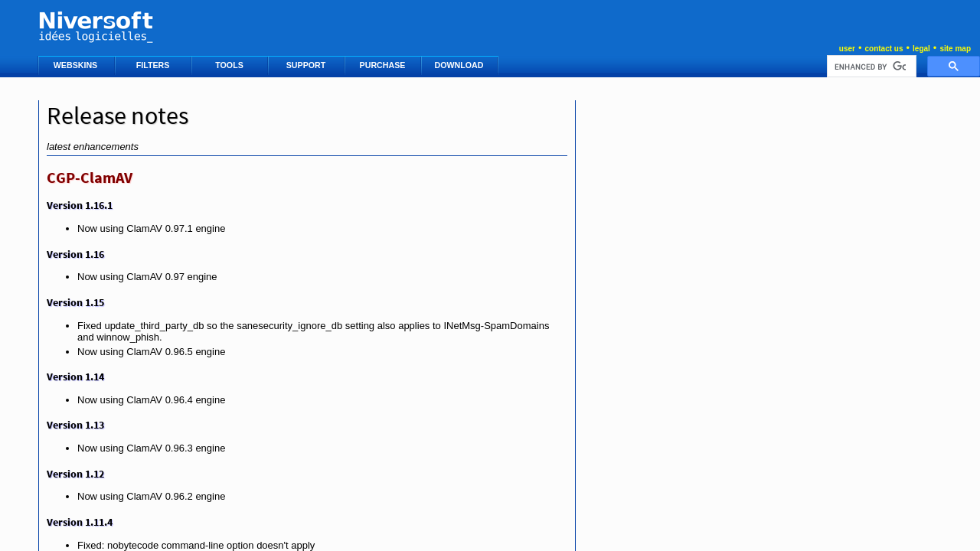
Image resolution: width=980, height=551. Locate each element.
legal (921, 49)
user (847, 49)
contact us (884, 49)
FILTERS (154, 65)
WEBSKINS (77, 65)
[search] (870, 67)
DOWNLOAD (461, 65)
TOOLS (230, 65)
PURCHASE (384, 65)
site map (955, 49)
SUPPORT (307, 65)
